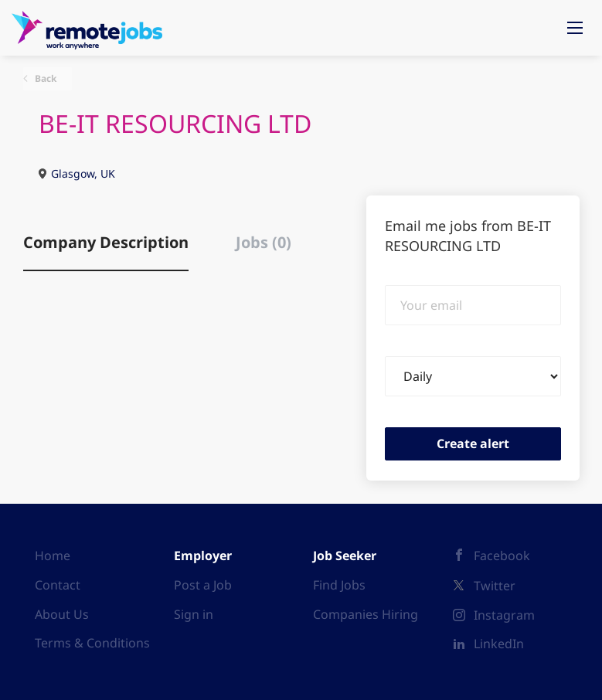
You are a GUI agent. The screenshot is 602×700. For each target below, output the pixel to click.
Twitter (495, 586)
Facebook (502, 556)
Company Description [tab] (106, 242)
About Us (62, 614)
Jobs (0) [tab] (264, 242)
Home (53, 556)
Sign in (194, 614)
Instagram (504, 615)
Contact (58, 585)
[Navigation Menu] (575, 28)
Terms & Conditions (92, 643)
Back (44, 78)
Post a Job (203, 585)
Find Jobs (339, 585)
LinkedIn (499, 644)
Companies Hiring (366, 614)
